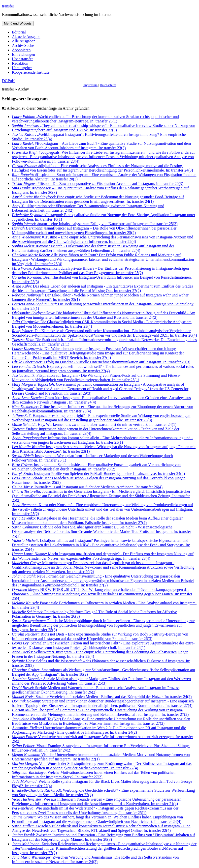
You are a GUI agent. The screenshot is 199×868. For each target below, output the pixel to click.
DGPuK (8, 81)
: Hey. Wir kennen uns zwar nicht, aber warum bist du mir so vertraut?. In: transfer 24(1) (94, 424)
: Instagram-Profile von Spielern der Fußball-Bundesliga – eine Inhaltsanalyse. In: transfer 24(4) (98, 474)
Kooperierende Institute (31, 72)
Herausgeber (22, 68)
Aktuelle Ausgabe (26, 37)
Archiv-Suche (23, 45)
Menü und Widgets (18, 23)
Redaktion (20, 63)
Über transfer (22, 59)
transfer (8, 6)
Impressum (90, 85)
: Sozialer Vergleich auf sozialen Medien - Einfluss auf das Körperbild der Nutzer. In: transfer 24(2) (102, 697)
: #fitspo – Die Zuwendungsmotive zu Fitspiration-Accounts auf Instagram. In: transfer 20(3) (98, 184)
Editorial (19, 32)
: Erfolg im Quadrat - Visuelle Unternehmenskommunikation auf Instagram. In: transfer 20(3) (101, 362)
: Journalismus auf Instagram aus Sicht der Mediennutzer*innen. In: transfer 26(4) (87, 487)
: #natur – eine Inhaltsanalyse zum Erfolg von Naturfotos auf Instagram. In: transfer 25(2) (95, 224)
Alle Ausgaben (24, 41)
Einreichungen (23, 54)
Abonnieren (21, 50)
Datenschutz (108, 85)
